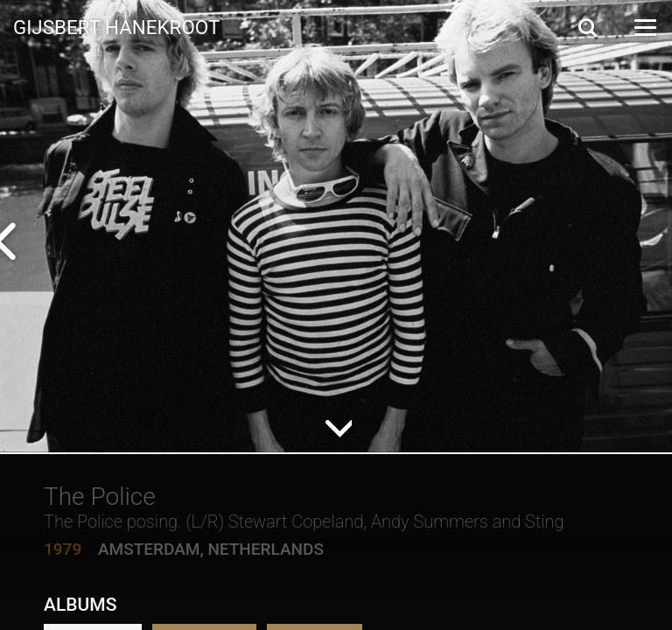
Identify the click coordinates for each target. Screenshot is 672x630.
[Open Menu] (644, 28)
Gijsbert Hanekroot (116, 26)
